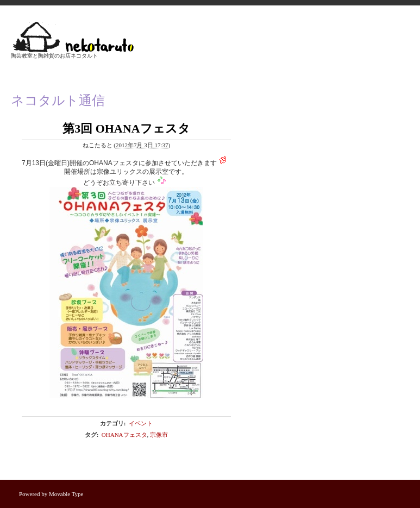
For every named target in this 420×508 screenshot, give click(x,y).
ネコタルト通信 (58, 101)
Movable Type (66, 494)
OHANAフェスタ (124, 435)
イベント (141, 423)
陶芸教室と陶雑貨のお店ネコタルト (54, 56)
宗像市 (159, 435)
